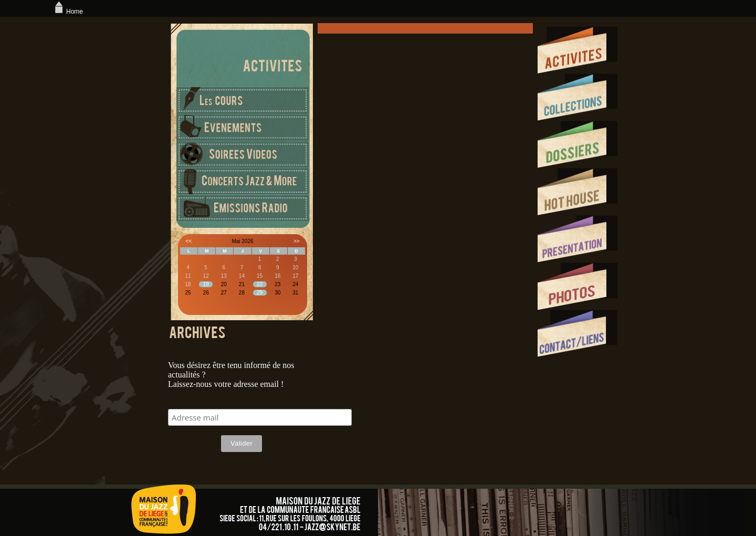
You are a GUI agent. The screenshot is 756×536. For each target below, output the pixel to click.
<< (188, 241)
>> (297, 241)
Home (68, 12)
